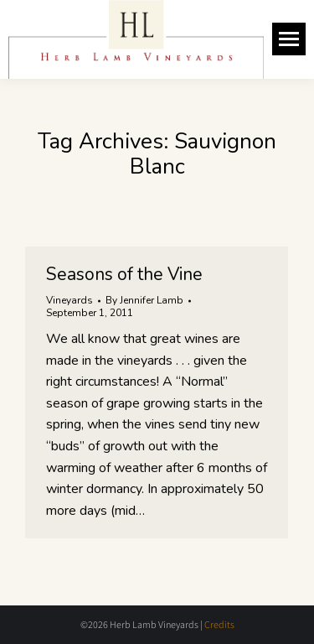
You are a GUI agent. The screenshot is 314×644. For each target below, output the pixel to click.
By (144, 301)
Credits (219, 624)
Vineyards (69, 300)
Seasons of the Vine (124, 274)
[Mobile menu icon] (289, 39)
